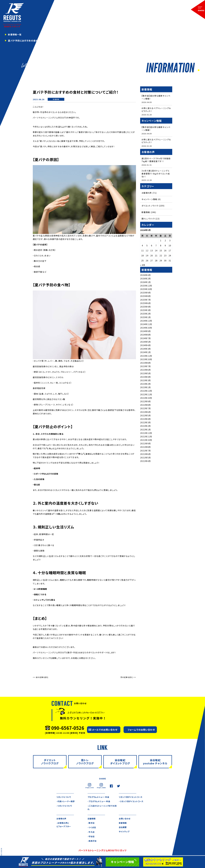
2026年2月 (145, 279)
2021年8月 (145, 448)
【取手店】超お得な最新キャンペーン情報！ (156, 97)
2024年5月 (145, 343)
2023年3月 (145, 381)
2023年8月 (145, 364)
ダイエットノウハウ (150, 207)
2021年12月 (146, 434)
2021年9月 (145, 444)
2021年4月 (145, 462)
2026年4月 (145, 276)
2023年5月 (145, 374)
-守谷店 (91, 837)
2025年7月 (145, 301)
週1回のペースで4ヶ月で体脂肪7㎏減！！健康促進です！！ (156, 160)
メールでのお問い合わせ (105, 730)
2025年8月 (145, 297)
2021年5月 (145, 458)
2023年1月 (145, 388)
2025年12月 (146, 286)
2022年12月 (146, 392)
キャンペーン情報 (149, 200)
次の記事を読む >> (128, 677)
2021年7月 (145, 451)
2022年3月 (145, 423)
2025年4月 (145, 307)
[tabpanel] (102, 36)
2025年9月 (145, 293)
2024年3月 (145, 350)
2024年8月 (145, 336)
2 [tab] (201, 70)
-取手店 (91, 823)
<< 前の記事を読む (41, 677)
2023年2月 (145, 385)
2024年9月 (145, 332)
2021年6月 (145, 455)
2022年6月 (145, 413)
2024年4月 (145, 346)
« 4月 (143, 266)
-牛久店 (91, 832)
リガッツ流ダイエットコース (132, 797)
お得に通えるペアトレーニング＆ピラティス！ (156, 110)
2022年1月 (145, 430)
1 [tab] (198, 70)
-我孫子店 (92, 841)
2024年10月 (146, 329)
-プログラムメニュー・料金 (100, 801)
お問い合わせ (125, 819)
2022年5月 (145, 416)
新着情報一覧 (15, 35)
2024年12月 (146, 322)
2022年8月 (145, 406)
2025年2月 (145, 314)
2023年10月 (146, 360)
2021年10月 (146, 441)
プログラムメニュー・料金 (99, 797)
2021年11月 (146, 437)
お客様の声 (147, 194)
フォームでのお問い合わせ (141, 730)
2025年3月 (145, 311)
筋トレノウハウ (148, 219)
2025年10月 (146, 290)
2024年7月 (145, 339)
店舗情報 (92, 819)
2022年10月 (146, 399)
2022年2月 (145, 427)
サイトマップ (125, 832)
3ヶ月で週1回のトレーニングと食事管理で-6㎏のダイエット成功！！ (156, 174)
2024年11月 (146, 325)
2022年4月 (145, 420)
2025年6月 (145, 304)
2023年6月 (145, 371)
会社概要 (123, 828)
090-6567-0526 (68, 728)
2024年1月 (145, 353)
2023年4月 (145, 378)
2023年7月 (145, 367)
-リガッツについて (65, 806)
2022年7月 (145, 409)
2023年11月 (146, 357)
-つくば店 (92, 828)
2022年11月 (146, 395)
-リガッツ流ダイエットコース (132, 801)
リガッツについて (64, 797)
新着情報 (56, 99)
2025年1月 (145, 318)
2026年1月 (145, 283)
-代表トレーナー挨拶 (66, 801)
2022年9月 (145, 402)
